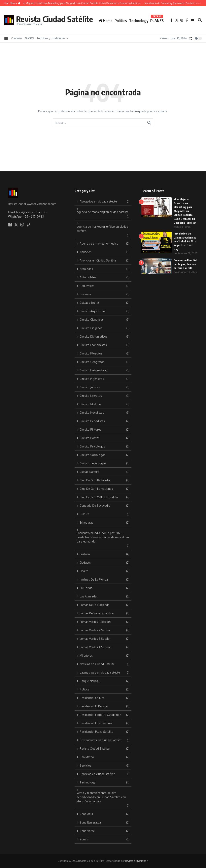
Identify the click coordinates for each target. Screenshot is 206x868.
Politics (121, 21)
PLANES (157, 20)
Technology (139, 21)
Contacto (16, 38)
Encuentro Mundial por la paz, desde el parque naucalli (185, 264)
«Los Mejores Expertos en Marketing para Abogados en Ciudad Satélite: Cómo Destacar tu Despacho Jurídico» (185, 211)
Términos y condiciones (52, 38)
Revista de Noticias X (137, 861)
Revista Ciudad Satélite (55, 19)
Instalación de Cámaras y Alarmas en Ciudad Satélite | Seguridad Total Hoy (186, 241)
